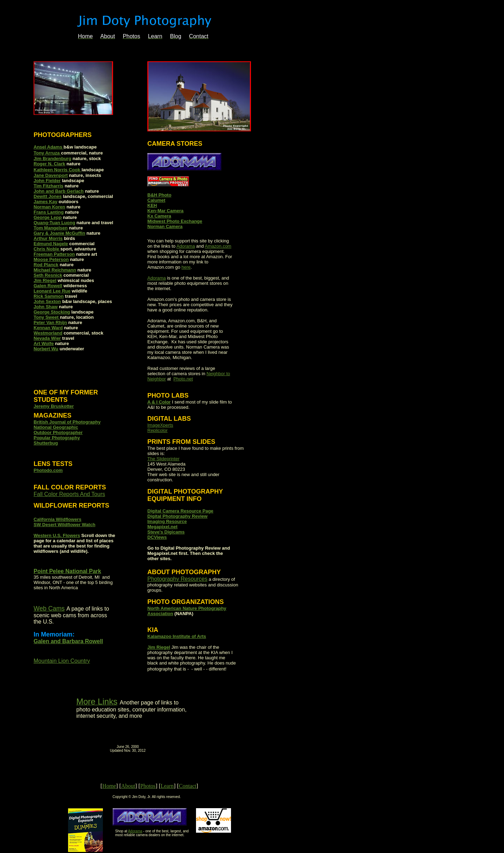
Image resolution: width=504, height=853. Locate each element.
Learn (167, 786)
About (128, 786)
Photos (148, 786)
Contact (188, 786)
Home (109, 786)
